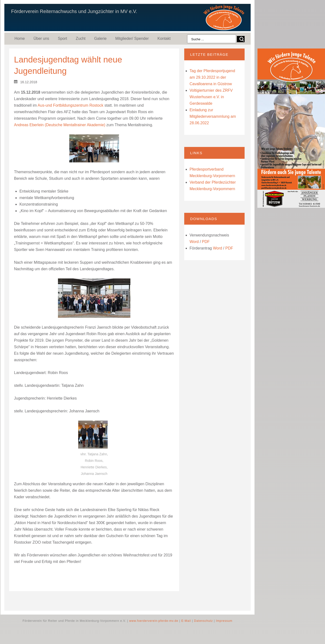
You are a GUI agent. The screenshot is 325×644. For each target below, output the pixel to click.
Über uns (41, 38)
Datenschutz (204, 621)
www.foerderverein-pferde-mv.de (154, 621)
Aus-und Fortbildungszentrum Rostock (71, 105)
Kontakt (164, 38)
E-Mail (186, 621)
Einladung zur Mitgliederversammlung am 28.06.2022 (213, 116)
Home (20, 38)
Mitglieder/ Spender (132, 38)
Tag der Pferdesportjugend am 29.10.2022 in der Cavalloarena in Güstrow (212, 77)
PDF (206, 242)
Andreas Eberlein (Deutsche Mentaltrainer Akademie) (60, 125)
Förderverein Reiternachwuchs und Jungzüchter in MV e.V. (74, 11)
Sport (63, 38)
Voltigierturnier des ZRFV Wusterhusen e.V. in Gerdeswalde (211, 97)
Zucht (81, 38)
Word (194, 242)
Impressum (224, 621)
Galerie (100, 38)
